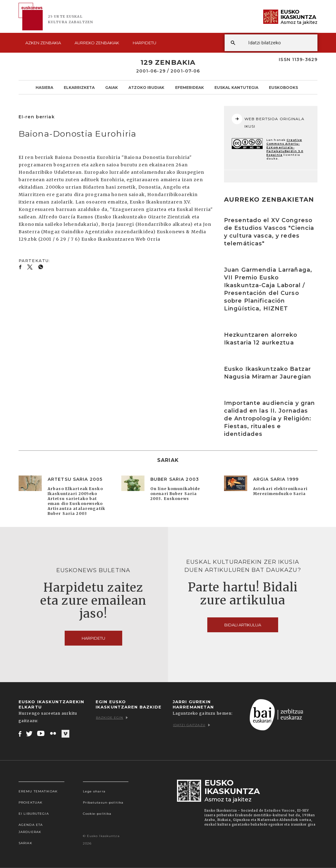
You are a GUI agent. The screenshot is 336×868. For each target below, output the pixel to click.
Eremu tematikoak (38, 791)
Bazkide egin (112, 718)
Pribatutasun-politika (103, 802)
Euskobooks (283, 87)
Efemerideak (190, 87)
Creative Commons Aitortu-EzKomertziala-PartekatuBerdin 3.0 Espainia (285, 147)
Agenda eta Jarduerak (31, 828)
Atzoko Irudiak (146, 87)
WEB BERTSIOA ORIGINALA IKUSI (268, 121)
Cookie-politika (97, 814)
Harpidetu (144, 43)
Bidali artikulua (243, 625)
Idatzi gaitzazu (192, 725)
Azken (43, 43)
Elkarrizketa (79, 87)
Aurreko (97, 43)
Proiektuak (30, 802)
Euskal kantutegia (236, 87)
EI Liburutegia (34, 814)
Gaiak (112, 87)
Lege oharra (94, 791)
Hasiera (44, 87)
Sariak (25, 843)
